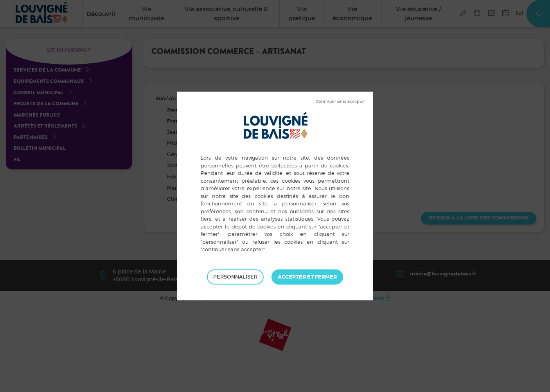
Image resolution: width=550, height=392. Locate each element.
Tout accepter (307, 277)
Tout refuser (341, 102)
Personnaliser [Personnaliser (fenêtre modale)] (235, 277)
